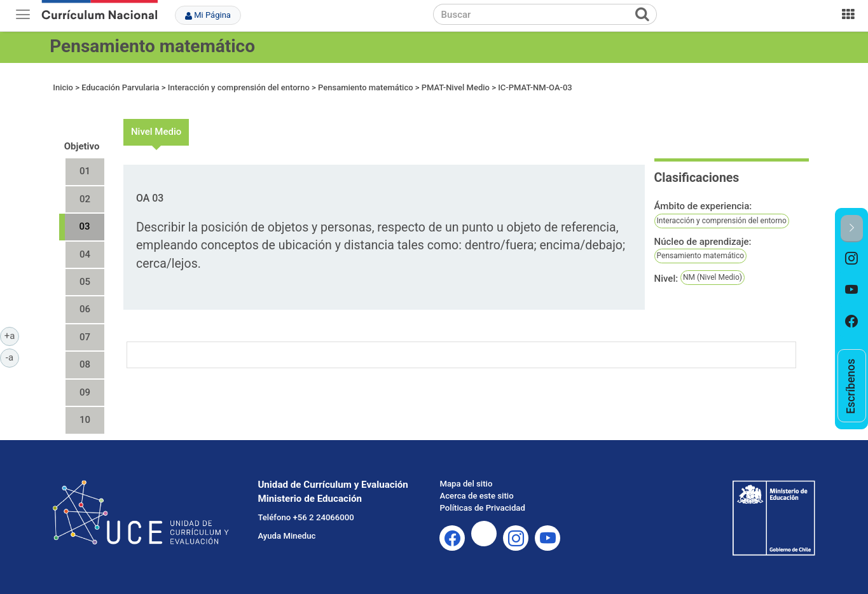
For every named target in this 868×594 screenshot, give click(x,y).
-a (12, 357)
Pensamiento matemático (152, 46)
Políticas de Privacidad (482, 508)
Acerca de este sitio (476, 496)
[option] (852, 258)
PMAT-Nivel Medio (456, 87)
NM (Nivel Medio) (713, 277)
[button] (852, 229)
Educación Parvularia (120, 87)
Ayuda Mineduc (286, 536)
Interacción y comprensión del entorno (240, 87)
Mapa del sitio (466, 484)
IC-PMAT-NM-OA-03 (535, 87)
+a (12, 335)
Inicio (63, 87)
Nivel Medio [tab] (156, 132)
